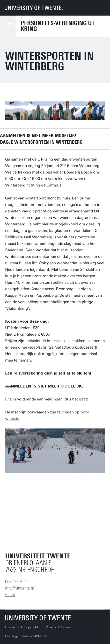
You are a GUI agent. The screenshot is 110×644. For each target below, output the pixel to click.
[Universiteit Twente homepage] (39, 618)
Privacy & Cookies (59, 627)
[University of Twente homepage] (34, 8)
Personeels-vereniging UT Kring (58, 26)
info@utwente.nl (20, 588)
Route (10, 594)
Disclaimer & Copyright (22, 627)
